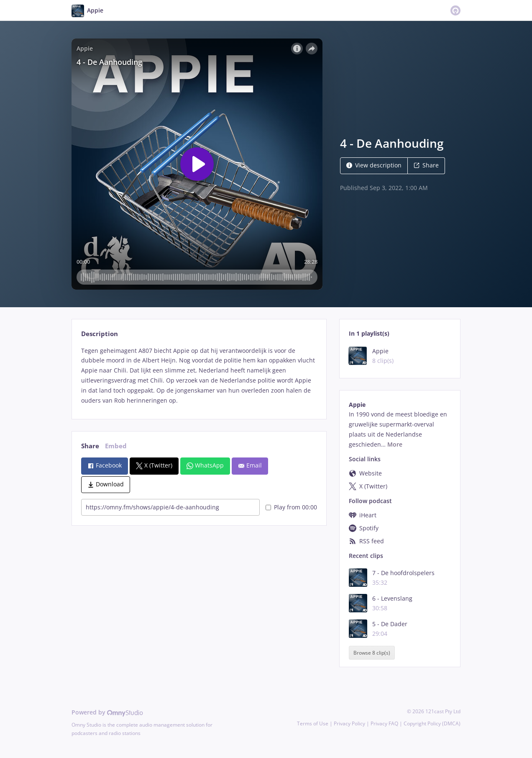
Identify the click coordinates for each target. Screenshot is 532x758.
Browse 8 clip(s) (372, 653)
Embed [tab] (116, 446)
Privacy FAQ (384, 723)
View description (374, 165)
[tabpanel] (199, 376)
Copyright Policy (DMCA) (432, 723)
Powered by (107, 712)
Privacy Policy (349, 723)
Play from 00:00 (291, 507)
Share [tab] (90, 446)
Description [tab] (100, 334)
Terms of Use (313, 723)
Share (426, 165)
